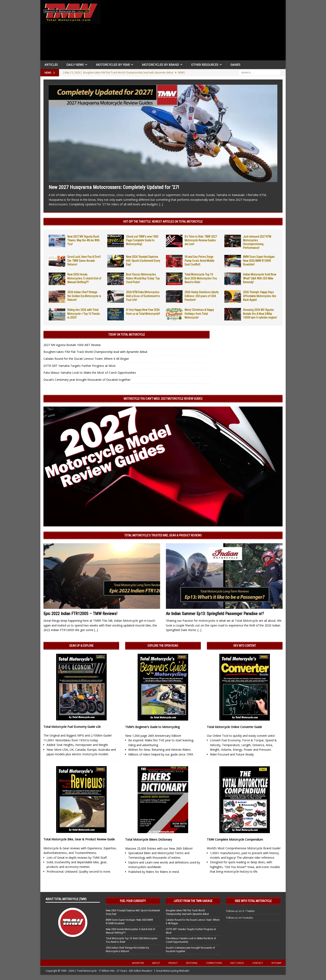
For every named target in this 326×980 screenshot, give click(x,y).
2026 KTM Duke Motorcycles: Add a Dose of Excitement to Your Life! (143, 296)
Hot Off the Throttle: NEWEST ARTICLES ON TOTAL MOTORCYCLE (163, 222)
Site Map (276, 963)
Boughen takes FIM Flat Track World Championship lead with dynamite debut (95, 352)
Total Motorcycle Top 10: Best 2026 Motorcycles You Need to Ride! (201, 278)
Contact (258, 963)
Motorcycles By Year (113, 65)
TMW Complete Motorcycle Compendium (235, 839)
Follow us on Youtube (240, 918)
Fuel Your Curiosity (133, 901)
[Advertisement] (195, 31)
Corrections (214, 963)
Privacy (173, 963)
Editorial (192, 963)
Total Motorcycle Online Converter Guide (234, 727)
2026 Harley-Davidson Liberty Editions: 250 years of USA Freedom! (202, 296)
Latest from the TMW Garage (193, 901)
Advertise (138, 963)
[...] (161, 204)
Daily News (75, 65)
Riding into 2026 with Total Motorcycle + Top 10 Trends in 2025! (84, 314)
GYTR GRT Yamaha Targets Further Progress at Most (80, 366)
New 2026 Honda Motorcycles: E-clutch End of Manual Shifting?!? (84, 278)
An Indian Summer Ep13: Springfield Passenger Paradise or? (215, 614)
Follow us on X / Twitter (241, 911)
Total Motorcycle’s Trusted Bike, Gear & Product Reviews (163, 535)
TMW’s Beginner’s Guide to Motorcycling (152, 727)
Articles (51, 65)
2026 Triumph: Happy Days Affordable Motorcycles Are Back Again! (260, 296)
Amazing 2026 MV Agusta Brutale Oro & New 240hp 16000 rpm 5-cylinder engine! (260, 314)
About (156, 963)
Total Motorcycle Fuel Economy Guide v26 (72, 727)
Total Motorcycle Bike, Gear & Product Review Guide (79, 839)
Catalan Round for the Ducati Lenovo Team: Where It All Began (86, 359)
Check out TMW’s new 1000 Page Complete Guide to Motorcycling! (142, 240)
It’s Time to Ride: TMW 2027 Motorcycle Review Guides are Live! (201, 240)
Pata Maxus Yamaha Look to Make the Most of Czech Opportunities (90, 373)
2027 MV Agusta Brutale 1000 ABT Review (72, 345)
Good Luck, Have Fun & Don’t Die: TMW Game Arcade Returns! (84, 261)
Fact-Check (237, 963)
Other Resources (205, 65)
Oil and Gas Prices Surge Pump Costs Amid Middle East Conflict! (199, 261)
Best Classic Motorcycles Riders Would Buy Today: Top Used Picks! (143, 278)
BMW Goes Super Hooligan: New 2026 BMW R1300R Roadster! (259, 261)
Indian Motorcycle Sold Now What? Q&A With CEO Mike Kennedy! (260, 278)
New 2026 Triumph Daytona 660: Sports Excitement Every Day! (143, 261)
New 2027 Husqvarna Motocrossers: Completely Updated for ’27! (114, 187)
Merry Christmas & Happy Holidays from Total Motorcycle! (199, 314)
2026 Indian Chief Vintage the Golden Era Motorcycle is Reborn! (84, 296)
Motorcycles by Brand (160, 65)
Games (235, 65)
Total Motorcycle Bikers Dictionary (149, 839)
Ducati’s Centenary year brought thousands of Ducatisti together (87, 380)
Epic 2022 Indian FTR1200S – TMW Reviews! (80, 614)
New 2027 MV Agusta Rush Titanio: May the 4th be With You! (83, 240)
